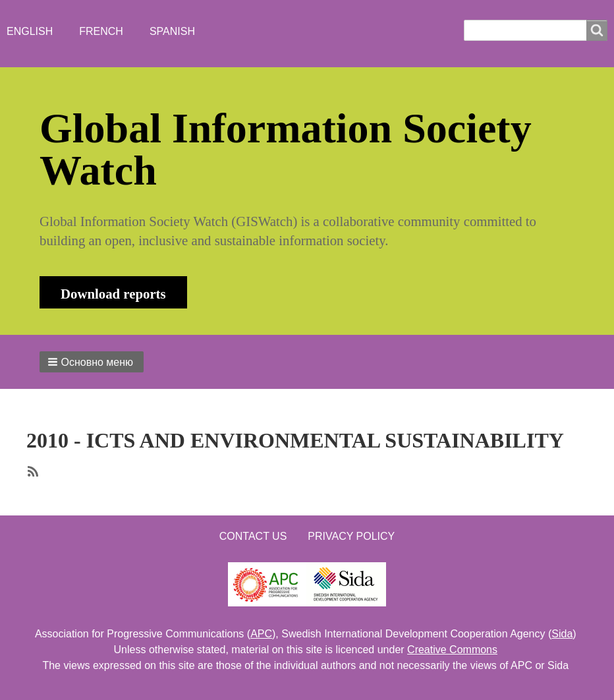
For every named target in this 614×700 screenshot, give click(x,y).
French (101, 31)
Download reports (113, 294)
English (30, 31)
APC (261, 634)
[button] (92, 362)
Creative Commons (452, 650)
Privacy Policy (351, 536)
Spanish (172, 31)
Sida (562, 634)
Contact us (253, 536)
